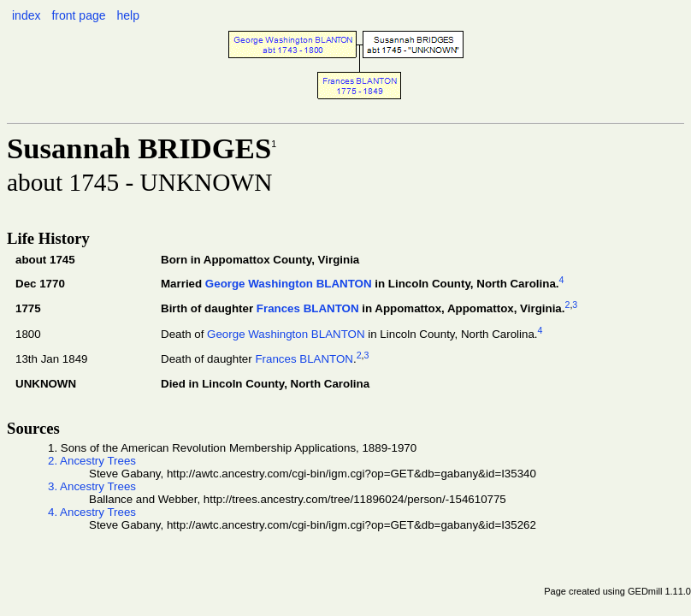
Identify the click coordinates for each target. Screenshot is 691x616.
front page (78, 15)
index (26, 15)
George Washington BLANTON (289, 284)
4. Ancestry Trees (92, 512)
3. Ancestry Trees (92, 486)
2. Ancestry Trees (92, 461)
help (127, 15)
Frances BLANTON (308, 309)
